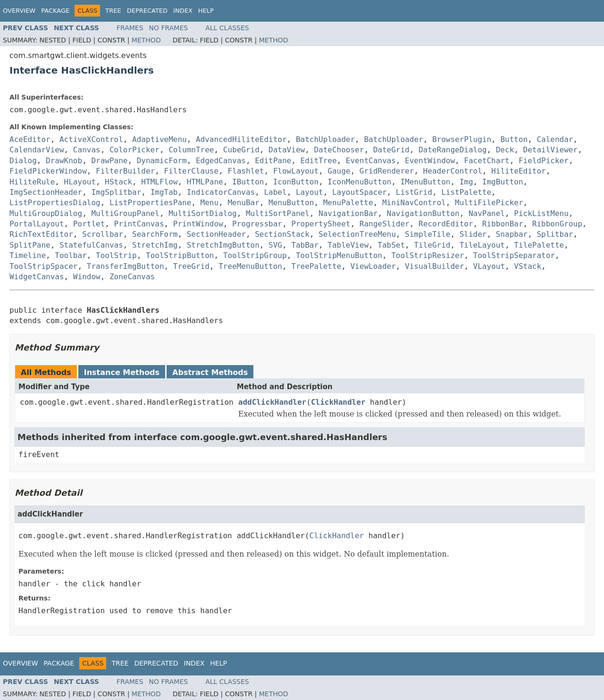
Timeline (28, 255)
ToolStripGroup (255, 255)
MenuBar (243, 203)
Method (146, 40)
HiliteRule (32, 182)
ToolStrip (116, 255)
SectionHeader (216, 234)
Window (87, 277)
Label (275, 192)
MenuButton (291, 203)
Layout (310, 192)
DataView (287, 150)
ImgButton (503, 182)
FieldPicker (544, 161)
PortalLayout (37, 224)
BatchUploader (325, 139)
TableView (348, 245)
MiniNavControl (414, 203)
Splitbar (555, 234)
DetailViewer (551, 150)
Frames (130, 28)
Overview (19, 11)
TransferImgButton (126, 266)
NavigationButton (423, 213)
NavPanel (487, 213)
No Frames (169, 28)
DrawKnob (64, 161)
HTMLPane (205, 182)
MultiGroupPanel (125, 213)
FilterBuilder (125, 171)
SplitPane (30, 245)
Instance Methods (122, 372)
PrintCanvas (139, 224)
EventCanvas (371, 161)
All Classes (227, 28)
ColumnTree (191, 150)
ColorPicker (134, 150)
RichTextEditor (41, 234)
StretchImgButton (223, 245)
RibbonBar (503, 224)
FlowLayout (296, 171)
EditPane (273, 161)
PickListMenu (541, 213)
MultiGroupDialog (46, 213)
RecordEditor (446, 224)
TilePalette (539, 245)
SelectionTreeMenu (357, 234)
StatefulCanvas (91, 245)
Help (206, 11)
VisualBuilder (434, 266)
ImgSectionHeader (46, 192)
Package (55, 11)
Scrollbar (103, 234)
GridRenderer (387, 171)
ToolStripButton (180, 255)
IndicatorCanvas (221, 192)
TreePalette (316, 266)
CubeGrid (241, 150)
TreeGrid (191, 266)
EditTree (319, 161)
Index (183, 11)
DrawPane (109, 161)
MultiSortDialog (203, 213)
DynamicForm (162, 161)
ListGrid (414, 192)
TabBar (305, 245)
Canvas (87, 150)
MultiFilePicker (489, 203)
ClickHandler (338, 402)
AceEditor (30, 139)
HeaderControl (453, 171)
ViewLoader (373, 266)
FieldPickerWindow (48, 171)
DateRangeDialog (453, 150)
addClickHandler (273, 402)
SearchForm (155, 234)
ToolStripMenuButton (339, 255)
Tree (113, 11)
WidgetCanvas (37, 277)
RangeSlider (385, 224)
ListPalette (466, 192)
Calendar (555, 139)
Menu (210, 203)
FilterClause (192, 171)
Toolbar (71, 255)
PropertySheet (321, 224)
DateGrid (391, 150)
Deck (505, 150)
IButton (248, 182)
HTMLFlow (159, 182)
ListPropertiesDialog (55, 203)
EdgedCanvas (221, 161)
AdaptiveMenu (159, 139)
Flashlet (246, 171)
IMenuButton (425, 182)
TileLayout (482, 245)
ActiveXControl (91, 139)
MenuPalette (348, 203)
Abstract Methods (210, 372)
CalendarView (37, 150)
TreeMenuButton (250, 266)
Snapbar (512, 234)
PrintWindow (198, 224)
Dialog (23, 161)
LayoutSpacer (360, 192)
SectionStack (282, 234)
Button (514, 139)
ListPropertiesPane (150, 203)
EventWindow (430, 161)
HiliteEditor (519, 171)
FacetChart (487, 161)
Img (466, 182)
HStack (118, 182)
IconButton (296, 182)
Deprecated (147, 11)
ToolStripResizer (428, 255)
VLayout (489, 266)
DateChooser (339, 150)
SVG (275, 245)
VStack (528, 266)
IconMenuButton (359, 182)
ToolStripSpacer (44, 266)
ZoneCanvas (132, 277)
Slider (473, 234)
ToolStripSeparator (514, 255)
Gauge (339, 171)
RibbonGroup (557, 224)
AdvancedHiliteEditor (241, 139)
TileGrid (432, 245)
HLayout (80, 182)
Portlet (89, 224)
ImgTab (164, 192)
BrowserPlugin (462, 139)
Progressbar (257, 224)
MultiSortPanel (278, 213)
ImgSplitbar (116, 192)
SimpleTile (428, 234)
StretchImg (155, 245)
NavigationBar (348, 213)
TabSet (391, 245)
